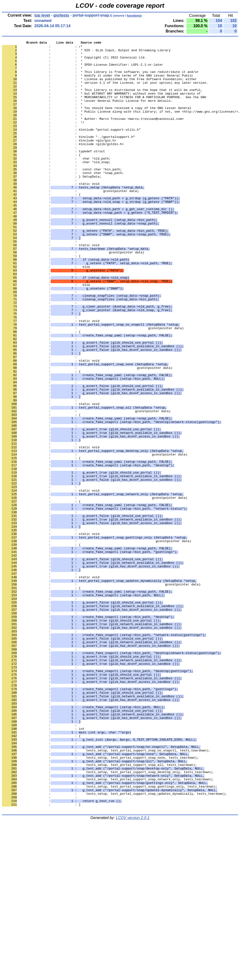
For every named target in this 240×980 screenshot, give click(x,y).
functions (134, 16)
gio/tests (61, 15)
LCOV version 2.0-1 (133, 971)
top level (42, 15)
